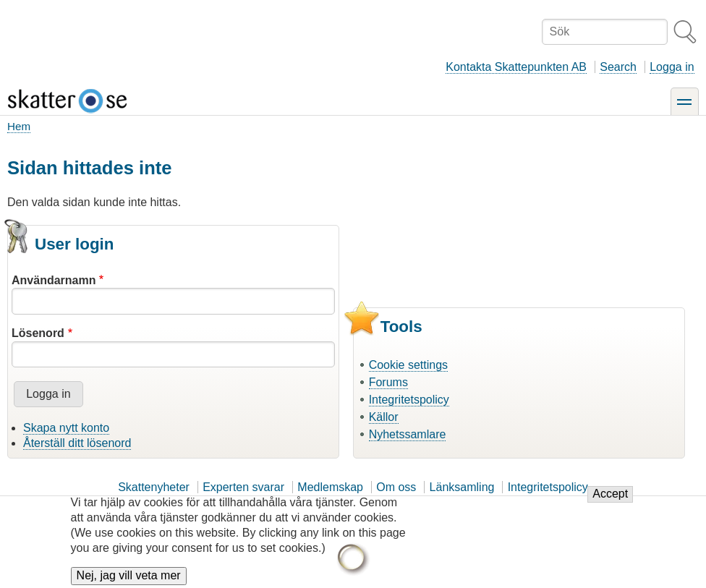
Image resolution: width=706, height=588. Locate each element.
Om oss (396, 487)
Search (618, 67)
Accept (610, 501)
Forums (388, 382)
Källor (384, 417)
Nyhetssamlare (408, 434)
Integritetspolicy (409, 400)
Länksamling (462, 487)
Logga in (672, 67)
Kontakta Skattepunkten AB (516, 67)
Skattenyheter (154, 487)
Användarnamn (54, 280)
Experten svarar (243, 487)
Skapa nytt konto (66, 428)
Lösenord (38, 333)
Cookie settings (408, 365)
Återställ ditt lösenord (77, 443)
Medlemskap (330, 487)
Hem (19, 126)
